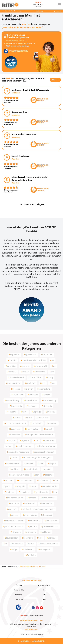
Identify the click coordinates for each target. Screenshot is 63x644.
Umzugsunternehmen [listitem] (49, 544)
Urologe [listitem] (14, 549)
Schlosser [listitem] (14, 515)
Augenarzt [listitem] (25, 366)
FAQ (44, 590)
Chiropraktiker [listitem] (35, 378)
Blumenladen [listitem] (39, 372)
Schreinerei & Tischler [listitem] (14, 521)
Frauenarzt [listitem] (11, 412)
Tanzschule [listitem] (52, 538)
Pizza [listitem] (55, 492)
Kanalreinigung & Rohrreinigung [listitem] (37, 458)
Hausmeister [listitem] (15, 429)
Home (4, 567)
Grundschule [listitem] (36, 423)
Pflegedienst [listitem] (24, 492)
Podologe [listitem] (32, 498)
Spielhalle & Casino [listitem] (50, 527)
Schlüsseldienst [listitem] (30, 515)
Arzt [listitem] (52, 360)
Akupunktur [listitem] (14, 355)
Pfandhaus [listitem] (9, 492)
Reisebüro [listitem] (12, 509)
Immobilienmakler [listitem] (24, 446)
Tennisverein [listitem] (17, 544)
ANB (44, 595)
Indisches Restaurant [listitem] (46, 446)
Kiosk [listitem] (41, 464)
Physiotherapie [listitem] (41, 492)
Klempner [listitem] (52, 464)
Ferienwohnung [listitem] (12, 401)
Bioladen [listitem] (25, 372)
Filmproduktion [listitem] (31, 401)
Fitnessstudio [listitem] (16, 406)
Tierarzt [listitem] (31, 544)
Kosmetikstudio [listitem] (31, 469)
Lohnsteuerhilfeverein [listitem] (19, 475)
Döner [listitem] (52, 383)
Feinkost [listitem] (46, 395)
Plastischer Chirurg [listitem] (15, 498)
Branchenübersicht (44, 585)
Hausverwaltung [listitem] (32, 429)
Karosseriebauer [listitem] (12, 464)
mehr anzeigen (32, 205)
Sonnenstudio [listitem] (51, 521)
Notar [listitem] (55, 481)
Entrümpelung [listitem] (44, 389)
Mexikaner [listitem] (8, 481)
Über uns (19, 585)
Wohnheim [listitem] (31, 555)
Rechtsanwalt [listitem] (29, 504)
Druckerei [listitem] (16, 389)
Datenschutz (19, 599)
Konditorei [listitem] (15, 469)
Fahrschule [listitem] (33, 395)
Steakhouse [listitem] (46, 532)
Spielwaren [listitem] (16, 532)
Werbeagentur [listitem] (45, 549)
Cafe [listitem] (52, 372)
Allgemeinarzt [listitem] (30, 355)
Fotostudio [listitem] (47, 406)
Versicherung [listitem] (28, 549)
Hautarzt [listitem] (48, 429)
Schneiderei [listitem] (47, 515)
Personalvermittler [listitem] (49, 486)
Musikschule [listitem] (43, 481)
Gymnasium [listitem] (52, 423)
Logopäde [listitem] (47, 469)
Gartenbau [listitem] (50, 412)
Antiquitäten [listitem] (47, 355)
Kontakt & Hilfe (19, 590)
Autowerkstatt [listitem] (41, 366)
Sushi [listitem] (40, 538)
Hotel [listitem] (36, 441)
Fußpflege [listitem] (36, 412)
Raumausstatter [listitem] (48, 498)
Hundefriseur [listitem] (49, 441)
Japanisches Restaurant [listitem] (44, 452)
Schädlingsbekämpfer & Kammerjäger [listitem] (38, 509)
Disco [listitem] (43, 383)
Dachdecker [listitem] (30, 383)
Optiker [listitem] (7, 486)
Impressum (19, 595)
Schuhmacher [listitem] (34, 521)
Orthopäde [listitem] (20, 486)
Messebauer (13, 567)
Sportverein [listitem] (31, 532)
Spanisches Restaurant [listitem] (13, 527)
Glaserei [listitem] (29, 418)
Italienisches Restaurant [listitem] (18, 452)
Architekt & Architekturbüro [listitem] (33, 360)
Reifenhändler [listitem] (46, 504)
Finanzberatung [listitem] (49, 401)
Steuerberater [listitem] (11, 538)
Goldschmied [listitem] (43, 418)
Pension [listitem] (33, 486)
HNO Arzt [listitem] (11, 441)
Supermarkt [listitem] (27, 538)
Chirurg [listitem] (49, 378)
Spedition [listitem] (32, 527)
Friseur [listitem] (24, 412)
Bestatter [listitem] (12, 372)
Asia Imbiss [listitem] (11, 366)
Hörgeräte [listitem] (24, 441)
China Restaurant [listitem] (16, 378)
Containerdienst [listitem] (13, 383)
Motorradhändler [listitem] (25, 481)
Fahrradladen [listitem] (17, 395)
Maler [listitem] (36, 475)
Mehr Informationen (32, 629)
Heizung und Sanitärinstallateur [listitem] (39, 435)
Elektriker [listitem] (29, 389)
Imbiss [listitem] (9, 446)
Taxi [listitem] (5, 544)
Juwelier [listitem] (14, 458)
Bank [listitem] (54, 366)
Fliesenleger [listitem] (32, 406)
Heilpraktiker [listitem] (14, 435)
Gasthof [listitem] (17, 418)
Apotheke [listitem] (12, 360)
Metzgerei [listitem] (48, 475)
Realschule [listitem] (14, 504)
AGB (44, 599)
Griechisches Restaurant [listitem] (15, 423)
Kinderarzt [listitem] (29, 464)
